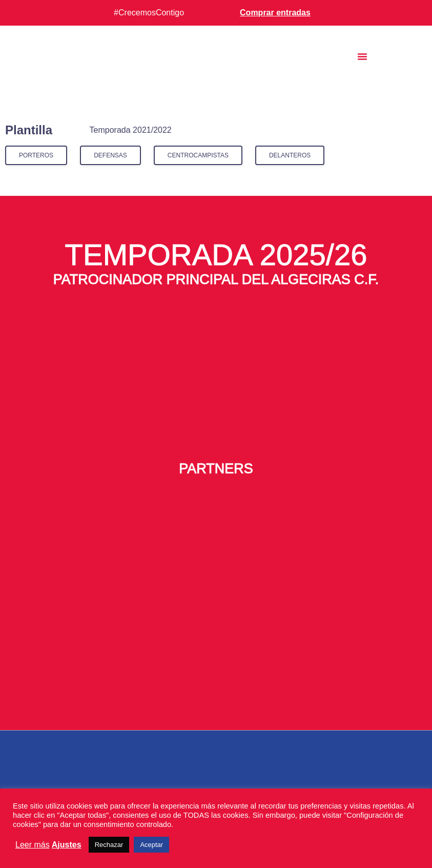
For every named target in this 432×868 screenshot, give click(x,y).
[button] (362, 56)
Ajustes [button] (67, 845)
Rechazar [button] (109, 845)
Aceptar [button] (151, 845)
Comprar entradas (275, 13)
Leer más (33, 845)
